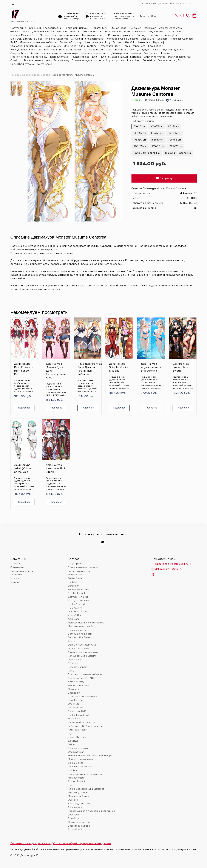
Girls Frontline (88, 46)
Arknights (171, 35)
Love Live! (133, 61)
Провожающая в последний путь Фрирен (98, 61)
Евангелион (156, 46)
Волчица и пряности (121, 35)
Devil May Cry (53, 46)
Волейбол (149, 61)
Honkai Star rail (93, 32)
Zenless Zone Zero (171, 28)
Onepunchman (19, 53)
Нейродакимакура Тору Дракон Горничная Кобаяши (88, 369)
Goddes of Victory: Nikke (75, 43)
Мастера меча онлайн (66, 35)
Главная (15, 75)
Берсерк (163, 39)
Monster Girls (100, 28)
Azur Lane (175, 32)
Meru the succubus (135, 32)
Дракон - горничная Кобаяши (38, 43)
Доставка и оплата (169, 4)
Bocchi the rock (125, 50)
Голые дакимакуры (76, 28)
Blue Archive (113, 32)
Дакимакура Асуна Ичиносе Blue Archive (151, 367)
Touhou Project (80, 57)
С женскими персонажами (45, 28)
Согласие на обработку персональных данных (82, 844)
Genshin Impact (20, 32)
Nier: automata (59, 57)
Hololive (165, 53)
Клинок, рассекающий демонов (121, 57)
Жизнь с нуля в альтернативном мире (55, 53)
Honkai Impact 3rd (134, 46)
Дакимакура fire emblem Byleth (181, 367)
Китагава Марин (94, 50)
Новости (15, 578)
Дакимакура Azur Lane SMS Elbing (55, 469)
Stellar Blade (118, 28)
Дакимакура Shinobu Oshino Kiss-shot (119, 367)
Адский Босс (157, 32)
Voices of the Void (124, 43)
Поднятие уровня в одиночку (29, 57)
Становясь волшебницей (26, 46)
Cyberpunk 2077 (110, 46)
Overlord (16, 61)
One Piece (70, 46)
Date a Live (148, 39)
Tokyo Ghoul (44, 64)
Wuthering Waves (154, 57)
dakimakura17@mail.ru (167, 569)
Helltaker (135, 28)
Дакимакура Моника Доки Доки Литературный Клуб (56, 371)
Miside (156, 50)
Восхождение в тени (37, 61)
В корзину (164, 178)
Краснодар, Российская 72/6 (171, 564)
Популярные (18, 28)
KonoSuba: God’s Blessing (122, 39)
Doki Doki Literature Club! (26, 39)
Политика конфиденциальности (30, 844)
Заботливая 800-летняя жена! (62, 50)
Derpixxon (150, 28)
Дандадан (143, 50)
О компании (149, 4)
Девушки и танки (43, 32)
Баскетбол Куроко (22, 64)
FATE (14, 43)
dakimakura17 (188, 193)
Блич (95, 57)
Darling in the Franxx (149, 35)
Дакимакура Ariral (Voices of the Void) (23, 469)
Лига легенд (61, 61)
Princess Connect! (182, 39)
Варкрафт (159, 43)
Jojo (110, 50)
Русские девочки (174, 50)
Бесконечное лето (94, 35)
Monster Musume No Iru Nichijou (30, 35)
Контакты (189, 4)
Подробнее (24, 408)
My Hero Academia (56, 39)
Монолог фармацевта (95, 53)
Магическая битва (179, 57)
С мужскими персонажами (87, 39)
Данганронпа (120, 53)
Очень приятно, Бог (170, 61)
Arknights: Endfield (69, 32)
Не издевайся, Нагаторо (25, 50)
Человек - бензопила (144, 53)
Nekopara (144, 43)
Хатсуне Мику (102, 43)
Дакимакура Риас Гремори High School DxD (24, 369)
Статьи (15, 582)
